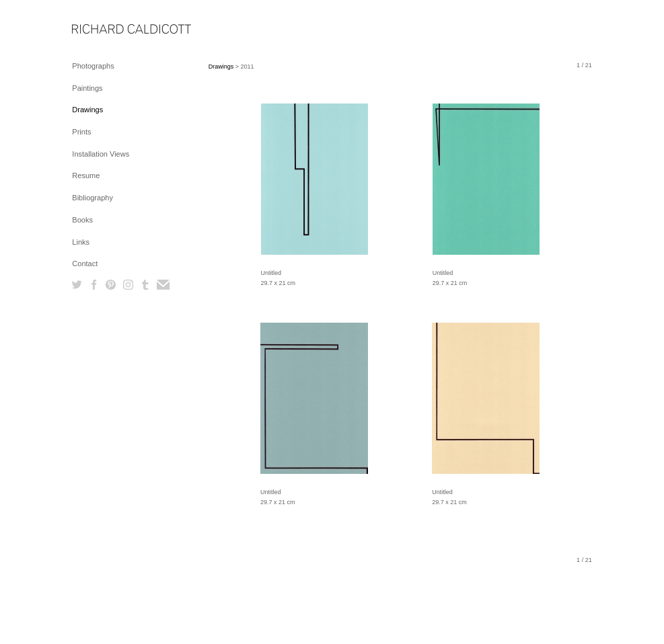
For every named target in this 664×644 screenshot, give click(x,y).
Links (81, 242)
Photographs (93, 66)
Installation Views (101, 154)
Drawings (87, 110)
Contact (85, 264)
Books (82, 220)
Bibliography (93, 198)
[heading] (106, 30)
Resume (86, 175)
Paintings (87, 88)
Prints (81, 132)
